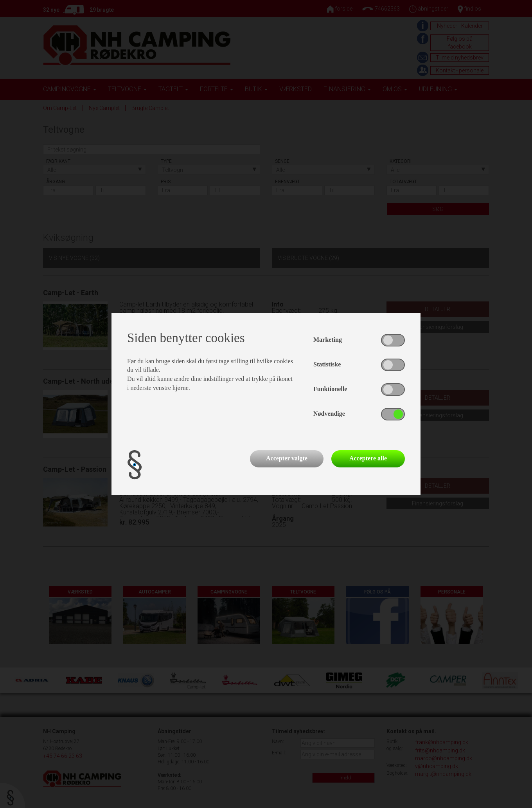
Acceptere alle (368, 458)
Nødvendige (329, 414)
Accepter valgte (287, 458)
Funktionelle (330, 389)
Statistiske (327, 364)
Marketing (328, 340)
